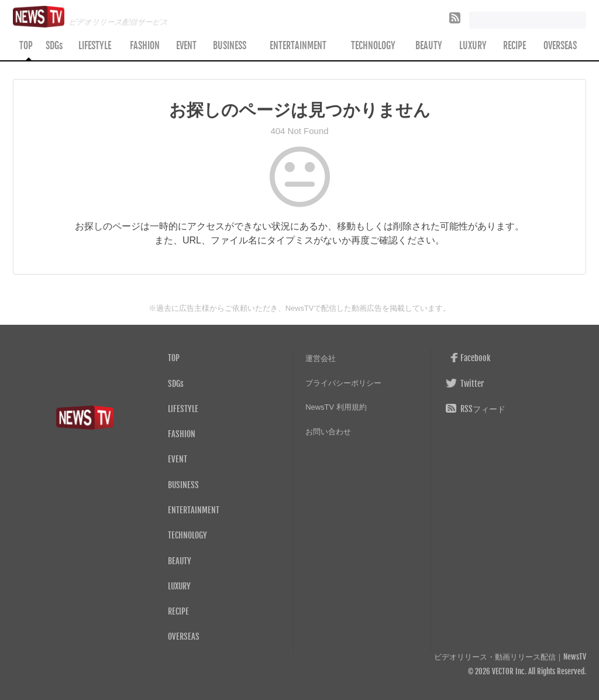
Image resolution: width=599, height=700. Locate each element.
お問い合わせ (328, 432)
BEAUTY (429, 46)
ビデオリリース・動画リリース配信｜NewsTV (510, 657)
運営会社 (321, 358)
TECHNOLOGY (373, 46)
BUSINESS (230, 46)
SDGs (54, 46)
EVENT (186, 46)
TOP (26, 46)
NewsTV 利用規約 (336, 407)
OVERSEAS (560, 46)
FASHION (145, 46)
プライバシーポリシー (343, 383)
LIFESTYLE (95, 46)
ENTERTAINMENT (298, 46)
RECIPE (514, 46)
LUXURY (473, 46)
